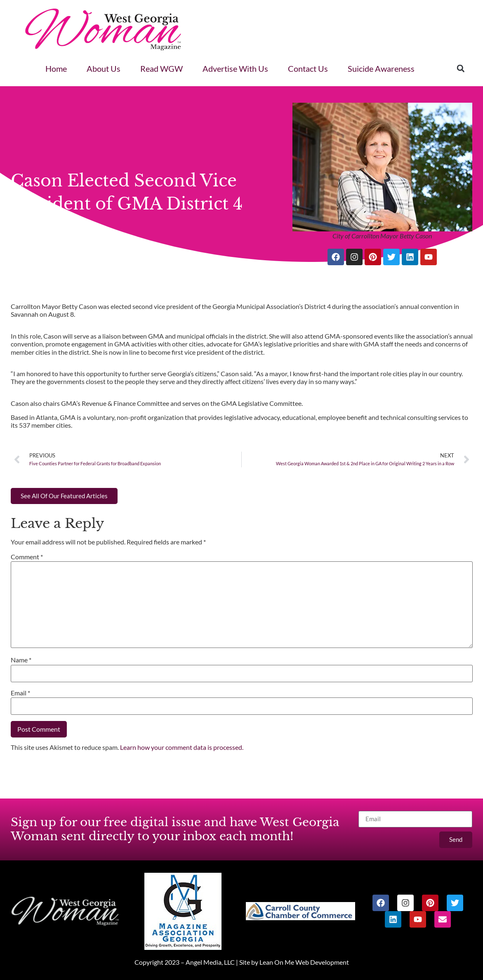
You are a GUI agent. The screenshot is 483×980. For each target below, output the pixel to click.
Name (21, 660)
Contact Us (308, 68)
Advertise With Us (235, 68)
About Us (104, 68)
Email (20, 693)
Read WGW (161, 68)
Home (56, 68)
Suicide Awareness (381, 68)
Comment (27, 557)
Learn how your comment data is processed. (182, 747)
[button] (461, 68)
